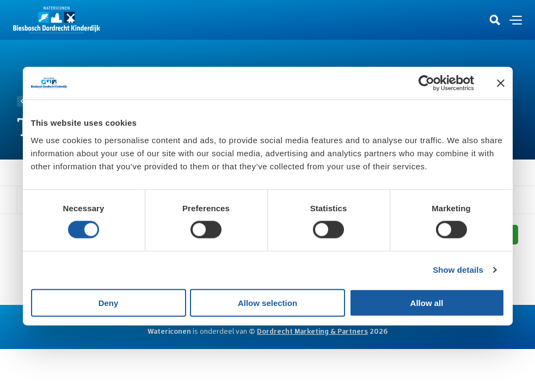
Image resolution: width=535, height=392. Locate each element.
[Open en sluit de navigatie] (516, 20)
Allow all (427, 302)
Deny (109, 302)
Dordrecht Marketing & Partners (312, 331)
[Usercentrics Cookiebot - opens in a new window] (426, 83)
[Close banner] (501, 83)
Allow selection (267, 302)
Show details (458, 270)
